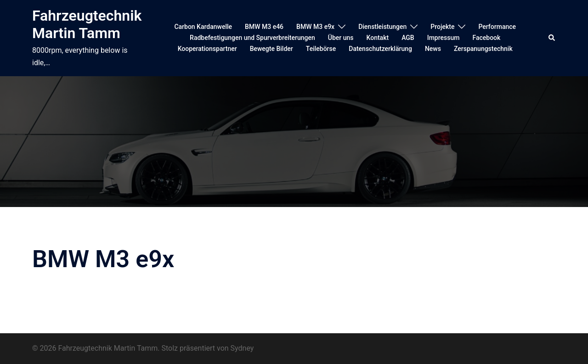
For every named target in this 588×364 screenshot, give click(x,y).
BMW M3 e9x (315, 27)
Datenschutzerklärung (380, 49)
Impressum (444, 38)
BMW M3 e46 (264, 27)
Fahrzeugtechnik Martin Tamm (87, 24)
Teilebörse (321, 49)
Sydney (242, 348)
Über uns (341, 38)
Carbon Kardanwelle (203, 27)
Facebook (486, 38)
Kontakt (378, 38)
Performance (497, 27)
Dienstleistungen (382, 27)
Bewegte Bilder (271, 49)
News (433, 49)
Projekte (442, 27)
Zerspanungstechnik (483, 49)
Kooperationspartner (207, 49)
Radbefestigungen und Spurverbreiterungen (252, 38)
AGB (408, 38)
